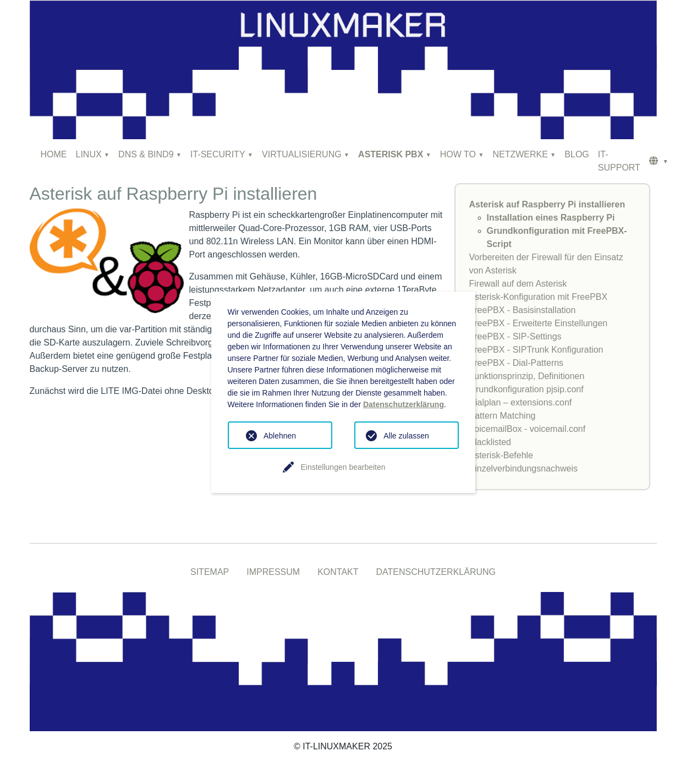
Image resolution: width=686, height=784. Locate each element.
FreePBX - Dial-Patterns (517, 363)
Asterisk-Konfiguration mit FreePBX (539, 297)
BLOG (577, 154)
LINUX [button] (89, 154)
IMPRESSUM (273, 572)
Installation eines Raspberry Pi (551, 218)
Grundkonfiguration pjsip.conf (526, 389)
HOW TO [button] (458, 154)
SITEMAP (210, 572)
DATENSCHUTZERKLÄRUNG (436, 572)
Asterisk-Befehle (501, 455)
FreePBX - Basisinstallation (523, 310)
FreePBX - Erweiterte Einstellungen (539, 323)
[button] (659, 161)
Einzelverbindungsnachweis (523, 468)
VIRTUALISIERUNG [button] (302, 154)
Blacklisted (490, 442)
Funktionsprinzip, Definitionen (527, 376)
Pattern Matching (503, 416)
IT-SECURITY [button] (218, 154)
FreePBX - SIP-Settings (515, 336)
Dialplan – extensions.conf (521, 402)
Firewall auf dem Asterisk (518, 284)
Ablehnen (280, 436)
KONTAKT (338, 572)
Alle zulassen (406, 436)
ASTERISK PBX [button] (391, 154)
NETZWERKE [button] (520, 154)
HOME (54, 154)
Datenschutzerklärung (404, 404)
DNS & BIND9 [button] (146, 154)
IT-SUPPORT (619, 161)
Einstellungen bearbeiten (343, 467)
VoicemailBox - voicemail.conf (528, 429)
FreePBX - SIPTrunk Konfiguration (536, 350)
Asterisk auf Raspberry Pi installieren (547, 204)
